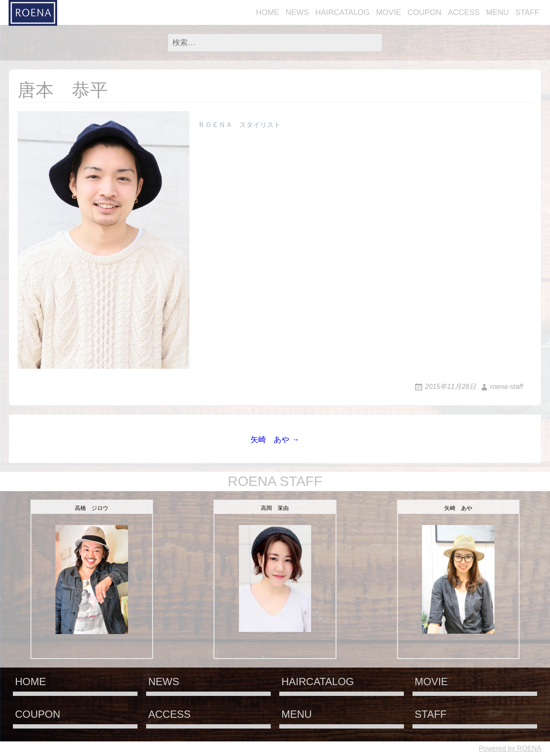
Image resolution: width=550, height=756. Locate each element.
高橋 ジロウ (92, 508)
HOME (268, 12)
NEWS (297, 12)
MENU (497, 12)
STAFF (527, 12)
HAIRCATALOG (342, 12)
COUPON (424, 12)
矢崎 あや (458, 508)
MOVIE (388, 12)
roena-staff (507, 387)
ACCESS (464, 12)
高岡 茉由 (275, 508)
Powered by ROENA (510, 748)
